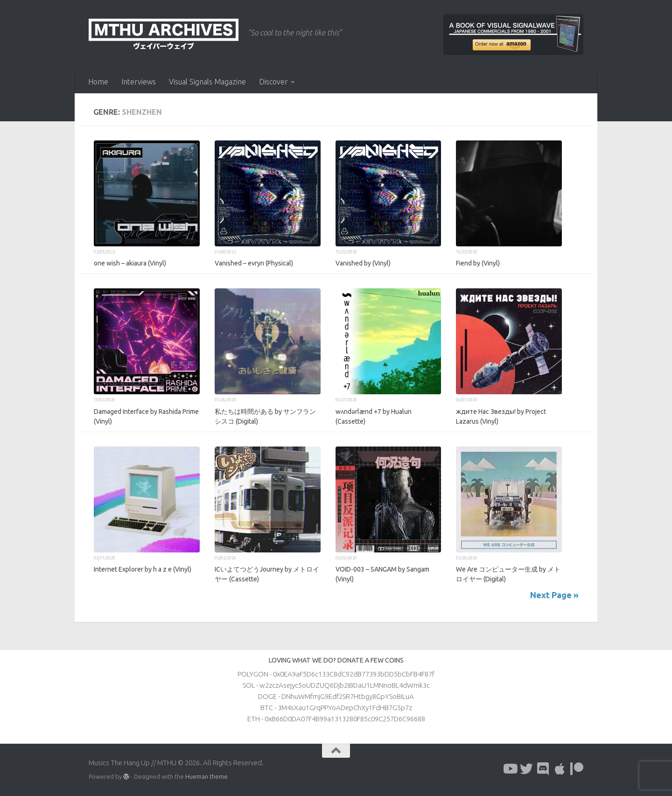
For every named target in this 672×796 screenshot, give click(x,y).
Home (98, 82)
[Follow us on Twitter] (526, 769)
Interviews (139, 82)
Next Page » (554, 595)
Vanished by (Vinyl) (363, 263)
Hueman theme (206, 776)
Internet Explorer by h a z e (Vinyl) (143, 569)
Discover (273, 82)
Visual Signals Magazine (207, 82)
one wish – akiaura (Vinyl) (130, 263)
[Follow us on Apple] (560, 769)
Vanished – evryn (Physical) (254, 263)
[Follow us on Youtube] (510, 769)
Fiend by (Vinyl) (478, 263)
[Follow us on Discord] (543, 769)
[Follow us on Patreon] (577, 769)
